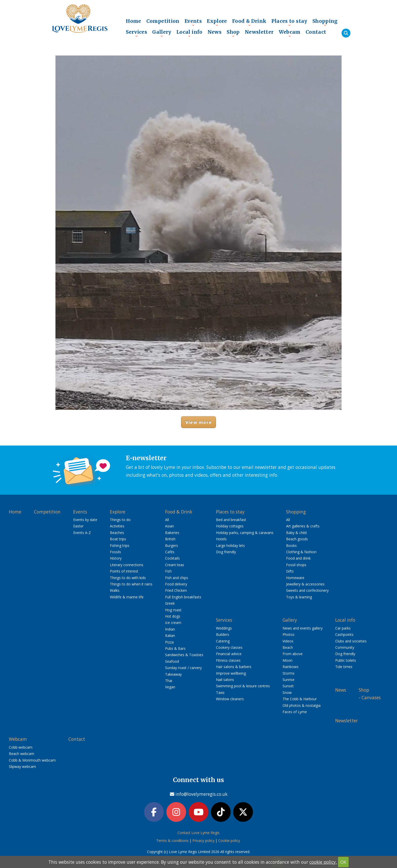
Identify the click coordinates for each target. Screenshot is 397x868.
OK (343, 862)
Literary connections (127, 565)
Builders (223, 634)
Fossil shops (296, 565)
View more (198, 422)
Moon (287, 660)
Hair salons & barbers (234, 667)
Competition (163, 21)
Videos (288, 641)
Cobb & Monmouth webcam (32, 760)
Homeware (295, 578)
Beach (288, 647)
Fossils (115, 552)
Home (134, 21)
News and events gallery (303, 628)
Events (193, 22)
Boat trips (118, 539)
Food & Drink (249, 22)
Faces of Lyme (295, 712)
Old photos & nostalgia (302, 705)
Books (291, 546)
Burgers (172, 546)
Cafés (170, 552)
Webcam (290, 33)
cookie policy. (323, 862)
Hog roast (173, 610)
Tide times (344, 667)
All (167, 520)
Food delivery (176, 584)
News (215, 32)
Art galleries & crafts (303, 526)
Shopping (325, 22)
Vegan (170, 687)
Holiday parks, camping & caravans (245, 533)
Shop (233, 33)
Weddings (224, 628)
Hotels (221, 539)
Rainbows (291, 667)
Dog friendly (226, 552)
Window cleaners (230, 699)
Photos (289, 634)
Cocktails (172, 558)
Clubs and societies (351, 641)
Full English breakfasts (183, 597)
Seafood (172, 661)
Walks (115, 590)
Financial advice (229, 654)
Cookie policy (229, 841)
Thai (169, 681)
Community (345, 647)
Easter (78, 526)
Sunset (288, 686)
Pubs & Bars (175, 648)
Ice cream (173, 623)
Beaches (117, 533)
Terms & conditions (172, 841)
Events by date (85, 520)
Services (136, 33)
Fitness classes (228, 660)
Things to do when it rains (131, 584)
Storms (289, 673)
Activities (117, 526)
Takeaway (173, 674)
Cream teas (175, 565)
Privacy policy (203, 841)
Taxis (220, 692)
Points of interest (124, 571)
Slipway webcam (22, 767)
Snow (287, 692)
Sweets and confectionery (307, 590)
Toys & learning (299, 597)
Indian (170, 629)
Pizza (169, 642)
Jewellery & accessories (305, 584)
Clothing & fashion (301, 552)
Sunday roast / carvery (183, 668)
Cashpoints (344, 634)
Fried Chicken (176, 590)
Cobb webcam (21, 747)
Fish (168, 571)
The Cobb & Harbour (300, 699)
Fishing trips (120, 546)
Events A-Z (82, 533)
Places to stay (289, 22)
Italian (170, 635)
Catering (223, 641)
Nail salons (225, 680)
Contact (316, 32)
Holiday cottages (230, 526)
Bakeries (172, 533)
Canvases (371, 697)
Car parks (343, 628)
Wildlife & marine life (127, 597)
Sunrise (289, 680)
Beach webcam (22, 754)
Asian (170, 526)
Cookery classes (229, 647)
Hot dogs (173, 616)
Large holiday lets (230, 546)
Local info (190, 33)
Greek (170, 603)
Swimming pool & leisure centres (243, 686)
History (116, 558)
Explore (217, 22)
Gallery (162, 33)
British (170, 539)
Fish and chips (177, 578)
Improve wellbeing (231, 673)
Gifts (290, 571)
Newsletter (259, 32)
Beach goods (297, 539)
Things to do (120, 520)
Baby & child (296, 533)
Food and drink (298, 558)
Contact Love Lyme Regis (198, 833)
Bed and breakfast (231, 520)
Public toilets (346, 660)
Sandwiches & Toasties (184, 655)
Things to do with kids (128, 578)
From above (293, 654)
